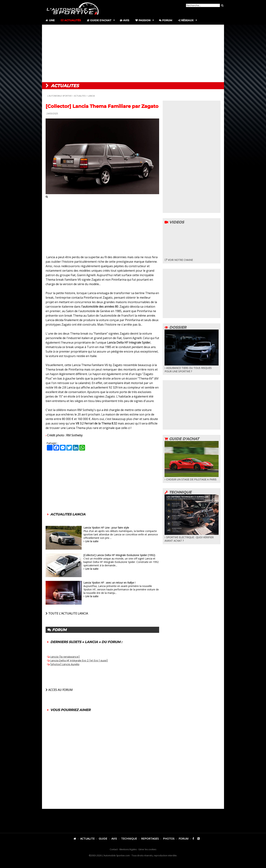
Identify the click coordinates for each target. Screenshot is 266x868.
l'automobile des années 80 (100, 307)
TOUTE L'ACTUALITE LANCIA (67, 613)
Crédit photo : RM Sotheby (65, 435)
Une (50, 20)
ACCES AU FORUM (59, 690)
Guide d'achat (99, 20)
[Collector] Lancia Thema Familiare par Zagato (102, 106)
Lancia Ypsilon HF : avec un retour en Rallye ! (109, 583)
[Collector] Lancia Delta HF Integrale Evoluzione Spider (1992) (119, 555)
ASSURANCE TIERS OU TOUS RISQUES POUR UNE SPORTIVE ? (192, 368)
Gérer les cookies (147, 849)
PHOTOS (169, 839)
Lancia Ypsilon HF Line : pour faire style (106, 528)
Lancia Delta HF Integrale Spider (129, 342)
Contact (114, 849)
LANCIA (91, 96)
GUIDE (103, 839)
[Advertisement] (133, 53)
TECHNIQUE (129, 839)
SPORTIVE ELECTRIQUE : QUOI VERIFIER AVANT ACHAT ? (192, 537)
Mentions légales (128, 849)
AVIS (114, 839)
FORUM (183, 839)
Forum (166, 20)
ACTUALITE (87, 839)
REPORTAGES (150, 839)
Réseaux (186, 20)
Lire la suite (92, 541)
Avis (125, 20)
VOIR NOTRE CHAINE (179, 260)
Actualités (71, 20)
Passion (143, 20)
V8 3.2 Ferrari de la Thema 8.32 (96, 423)
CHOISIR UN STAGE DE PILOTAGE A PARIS (192, 478)
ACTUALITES (80, 96)
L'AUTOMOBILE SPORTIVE (60, 96)
